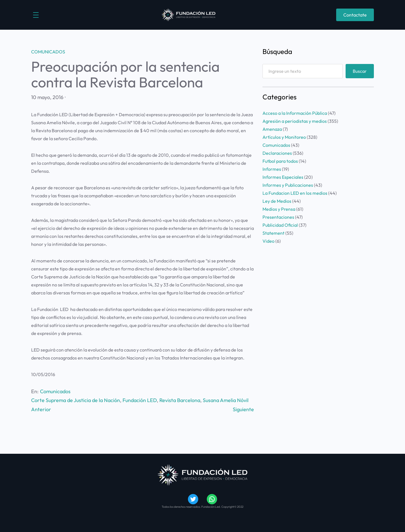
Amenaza (272, 129)
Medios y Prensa (279, 209)
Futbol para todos (280, 161)
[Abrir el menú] (36, 15)
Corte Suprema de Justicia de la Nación (76, 400)
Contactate (355, 15)
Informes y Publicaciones (288, 185)
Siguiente (243, 409)
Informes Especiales (283, 177)
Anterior (41, 409)
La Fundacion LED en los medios (295, 193)
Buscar (360, 71)
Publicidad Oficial (280, 225)
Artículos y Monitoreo (284, 137)
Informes (272, 169)
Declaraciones (277, 153)
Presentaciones (278, 217)
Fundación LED (140, 400)
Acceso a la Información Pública (295, 113)
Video (268, 241)
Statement (273, 233)
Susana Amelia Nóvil (226, 400)
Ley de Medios (277, 201)
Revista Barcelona (180, 400)
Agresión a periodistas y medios (295, 121)
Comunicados (48, 52)
